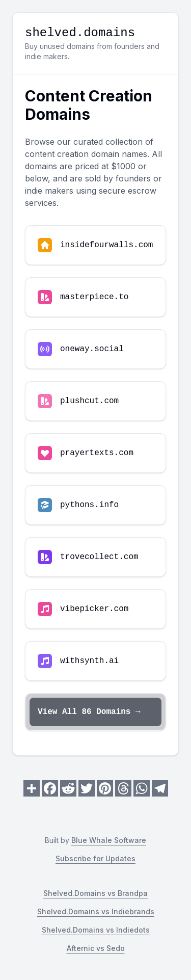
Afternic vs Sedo (96, 948)
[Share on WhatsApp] (142, 788)
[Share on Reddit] (68, 788)
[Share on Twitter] (87, 788)
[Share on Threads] (123, 788)
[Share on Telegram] (160, 788)
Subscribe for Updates (95, 858)
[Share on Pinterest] (105, 788)
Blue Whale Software (109, 840)
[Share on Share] (32, 788)
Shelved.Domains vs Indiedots (96, 930)
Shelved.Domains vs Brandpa (95, 893)
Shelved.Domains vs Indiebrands (96, 911)
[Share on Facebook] (50, 788)
